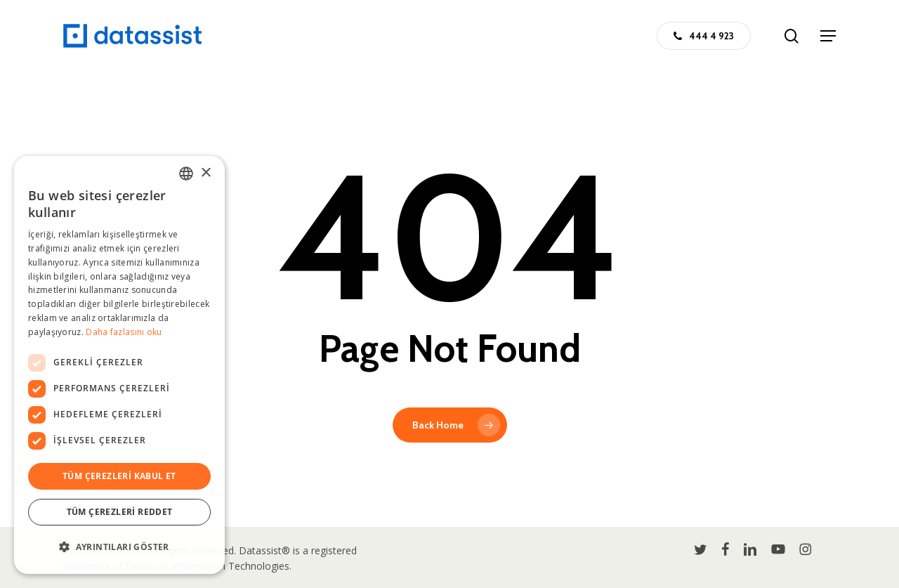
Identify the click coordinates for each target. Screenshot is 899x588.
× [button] (205, 173)
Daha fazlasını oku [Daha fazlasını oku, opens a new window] (124, 332)
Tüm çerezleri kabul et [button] (119, 476)
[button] (828, 36)
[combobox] (186, 174)
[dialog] (119, 365)
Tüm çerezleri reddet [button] (120, 512)
